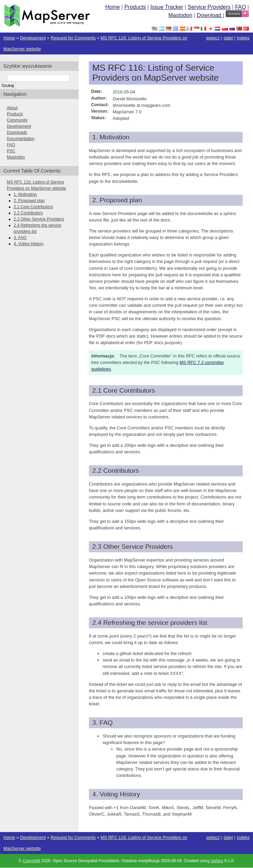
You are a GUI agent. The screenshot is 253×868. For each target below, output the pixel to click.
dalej (228, 38)
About (12, 108)
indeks (243, 38)
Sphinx (217, 861)
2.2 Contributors (28, 213)
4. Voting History (29, 244)
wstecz (213, 38)
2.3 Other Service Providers (39, 219)
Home (113, 7)
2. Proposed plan (29, 201)
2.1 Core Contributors (33, 207)
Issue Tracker (167, 7)
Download (210, 15)
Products (135, 7)
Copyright (31, 861)
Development (33, 38)
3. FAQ (20, 238)
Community (17, 120)
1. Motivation (25, 194)
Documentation (21, 139)
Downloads (17, 133)
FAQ (240, 7)
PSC (11, 151)
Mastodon (180, 15)
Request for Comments (73, 38)
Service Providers (209, 7)
